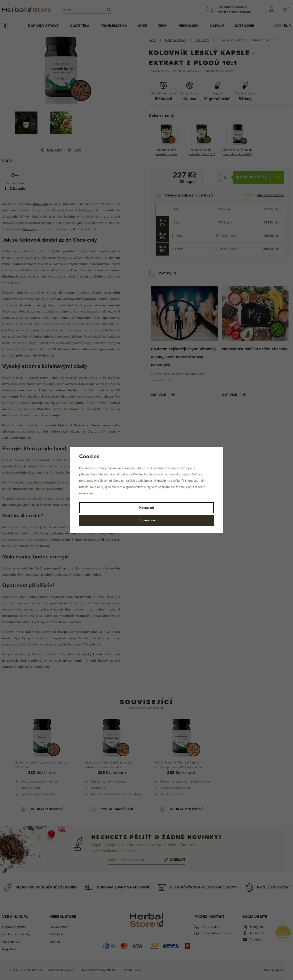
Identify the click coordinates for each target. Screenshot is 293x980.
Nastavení (147, 508)
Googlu (118, 481)
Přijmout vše (147, 520)
